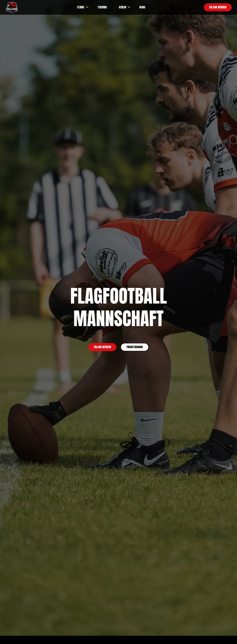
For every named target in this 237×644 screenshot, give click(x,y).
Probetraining (135, 347)
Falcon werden (218, 7)
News (142, 7)
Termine (102, 7)
